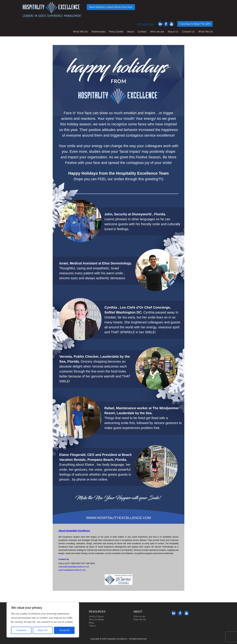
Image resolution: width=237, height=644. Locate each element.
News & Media (96, 619)
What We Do (80, 32)
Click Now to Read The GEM (195, 24)
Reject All (43, 630)
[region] (43, 620)
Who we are (157, 32)
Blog (91, 623)
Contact (142, 32)
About (131, 32)
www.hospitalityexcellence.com (72, 570)
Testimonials (98, 32)
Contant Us (188, 32)
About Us (173, 32)
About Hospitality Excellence (74, 531)
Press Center (116, 32)
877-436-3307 (146, 24)
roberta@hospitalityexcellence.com (74, 567)
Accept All (64, 630)
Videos (92, 626)
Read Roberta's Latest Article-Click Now (111, 7)
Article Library (96, 616)
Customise (21, 630)
